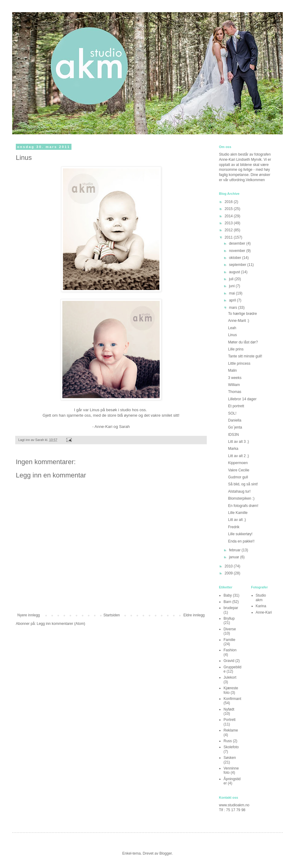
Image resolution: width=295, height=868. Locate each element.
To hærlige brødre (243, 314)
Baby (228, 595)
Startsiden (112, 615)
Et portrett (236, 406)
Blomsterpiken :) (241, 498)
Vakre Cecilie (239, 470)
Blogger (166, 853)
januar (235, 557)
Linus (233, 335)
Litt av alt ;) (237, 520)
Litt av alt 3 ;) (239, 442)
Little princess (239, 363)
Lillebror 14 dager (242, 399)
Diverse (230, 629)
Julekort (230, 677)
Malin (233, 370)
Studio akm (261, 598)
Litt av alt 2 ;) (239, 456)
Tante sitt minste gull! (245, 356)
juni (232, 286)
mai (233, 293)
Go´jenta (235, 427)
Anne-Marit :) (239, 321)
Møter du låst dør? (243, 342)
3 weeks (235, 378)
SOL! (232, 413)
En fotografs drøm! (243, 506)
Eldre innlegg (194, 615)
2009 (229, 573)
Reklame (231, 730)
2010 (229, 566)
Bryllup (229, 618)
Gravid (229, 661)
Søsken (230, 758)
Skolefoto (231, 747)
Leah (232, 328)
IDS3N (233, 435)
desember (238, 243)
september (238, 265)
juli (232, 279)
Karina (261, 606)
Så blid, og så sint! (243, 484)
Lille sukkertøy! (240, 534)
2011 (229, 237)
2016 (229, 202)
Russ (228, 741)
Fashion (230, 650)
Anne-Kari (264, 612)
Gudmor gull (238, 477)
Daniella (235, 420)
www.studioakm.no (234, 805)
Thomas (235, 392)
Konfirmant (232, 699)
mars (234, 308)
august (235, 272)
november (238, 251)
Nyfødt (229, 709)
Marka (233, 449)
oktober (236, 258)
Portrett (229, 720)
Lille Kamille (238, 513)
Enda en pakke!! (241, 541)
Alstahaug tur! (239, 491)
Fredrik (234, 527)
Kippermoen (238, 463)
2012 (229, 230)
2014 (229, 216)
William (234, 385)
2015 (229, 209)
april (233, 300)
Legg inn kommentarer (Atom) (61, 624)
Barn (227, 602)
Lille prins (236, 349)
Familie (229, 640)
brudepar (231, 608)
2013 (229, 223)
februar (235, 550)
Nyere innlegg (29, 615)
